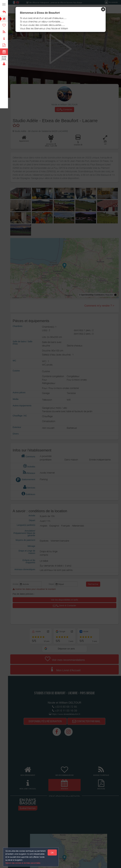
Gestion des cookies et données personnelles (23, 863)
